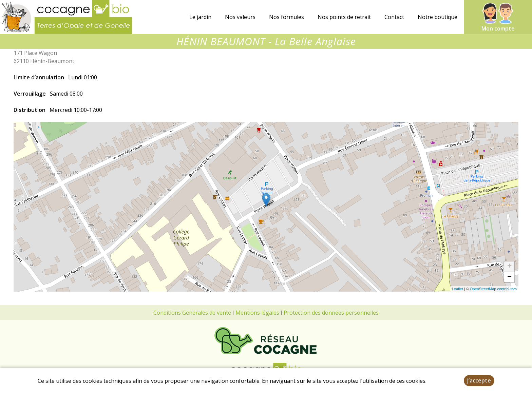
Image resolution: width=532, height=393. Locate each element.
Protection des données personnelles (331, 313)
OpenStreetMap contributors (493, 289)
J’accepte (479, 380)
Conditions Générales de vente (192, 313)
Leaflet (458, 289)
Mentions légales (257, 313)
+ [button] (509, 267)
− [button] (509, 277)
